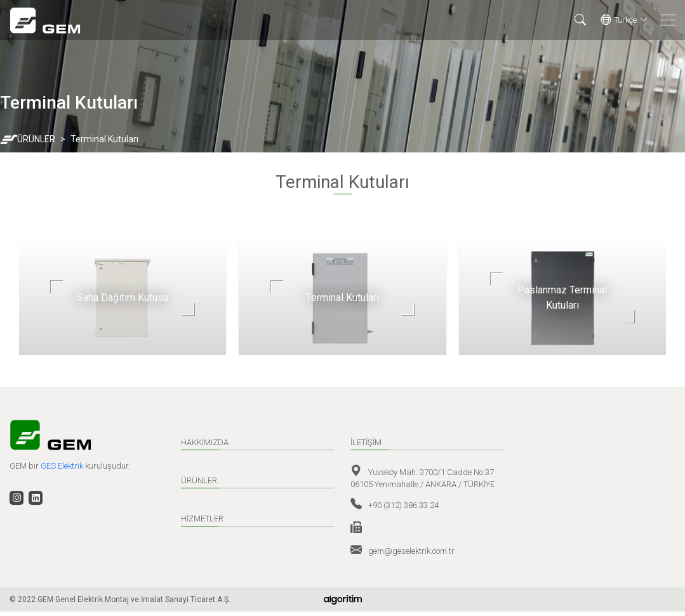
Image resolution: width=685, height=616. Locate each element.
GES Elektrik (63, 466)
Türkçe (624, 20)
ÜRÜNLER (36, 139)
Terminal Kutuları (104, 139)
